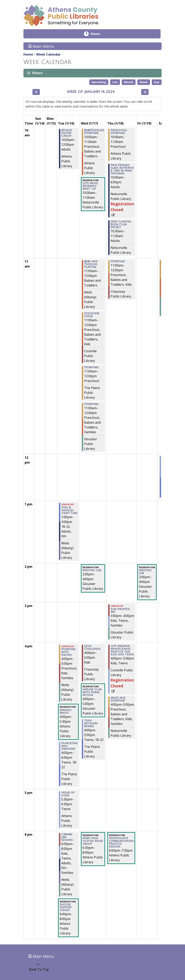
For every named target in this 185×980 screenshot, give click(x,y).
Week (144, 82)
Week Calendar (48, 54)
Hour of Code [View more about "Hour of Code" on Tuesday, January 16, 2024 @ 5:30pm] (68, 794)
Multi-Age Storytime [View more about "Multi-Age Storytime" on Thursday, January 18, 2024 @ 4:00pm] (118, 699)
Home (28, 54)
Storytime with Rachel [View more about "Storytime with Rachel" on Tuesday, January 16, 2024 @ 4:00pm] (68, 652)
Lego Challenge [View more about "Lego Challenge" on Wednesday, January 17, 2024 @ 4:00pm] (92, 648)
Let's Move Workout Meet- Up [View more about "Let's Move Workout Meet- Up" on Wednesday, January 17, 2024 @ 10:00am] (90, 186)
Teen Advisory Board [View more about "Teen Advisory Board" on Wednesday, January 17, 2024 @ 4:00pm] (91, 724)
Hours (98, 34)
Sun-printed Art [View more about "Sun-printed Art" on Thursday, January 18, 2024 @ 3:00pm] (120, 611)
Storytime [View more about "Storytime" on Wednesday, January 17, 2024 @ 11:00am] (91, 367)
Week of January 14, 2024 (91, 92)
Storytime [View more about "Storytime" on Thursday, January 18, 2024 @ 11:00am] (118, 261)
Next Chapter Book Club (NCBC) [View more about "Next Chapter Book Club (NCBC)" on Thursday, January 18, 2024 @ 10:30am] (121, 225)
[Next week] (145, 92)
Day (157, 82)
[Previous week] (36, 92)
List (115, 82)
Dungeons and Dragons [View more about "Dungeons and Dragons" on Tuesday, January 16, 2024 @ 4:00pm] (69, 746)
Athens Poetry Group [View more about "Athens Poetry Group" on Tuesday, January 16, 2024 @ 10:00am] (67, 133)
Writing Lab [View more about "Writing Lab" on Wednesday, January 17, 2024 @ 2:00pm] (92, 570)
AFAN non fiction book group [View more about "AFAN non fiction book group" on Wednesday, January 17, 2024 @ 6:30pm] (93, 841)
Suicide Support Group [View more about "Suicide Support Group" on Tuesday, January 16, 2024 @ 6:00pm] (66, 907)
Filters (37, 73)
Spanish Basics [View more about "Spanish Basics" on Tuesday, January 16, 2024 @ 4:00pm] (65, 712)
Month (129, 82)
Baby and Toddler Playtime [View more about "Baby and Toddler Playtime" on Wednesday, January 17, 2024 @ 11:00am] (91, 264)
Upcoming (99, 82)
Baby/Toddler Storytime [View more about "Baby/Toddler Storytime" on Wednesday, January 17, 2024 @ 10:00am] (94, 132)
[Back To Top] (38, 967)
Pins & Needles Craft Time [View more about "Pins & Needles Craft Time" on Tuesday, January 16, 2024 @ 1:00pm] (69, 510)
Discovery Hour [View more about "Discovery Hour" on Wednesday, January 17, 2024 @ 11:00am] (92, 315)
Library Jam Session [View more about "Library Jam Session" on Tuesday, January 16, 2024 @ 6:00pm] (67, 837)
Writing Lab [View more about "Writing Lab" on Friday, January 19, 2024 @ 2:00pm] (145, 572)
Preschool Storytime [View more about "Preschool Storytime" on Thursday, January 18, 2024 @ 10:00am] (119, 132)
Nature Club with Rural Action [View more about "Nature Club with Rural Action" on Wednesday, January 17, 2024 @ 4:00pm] (92, 692)
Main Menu (41, 46)
